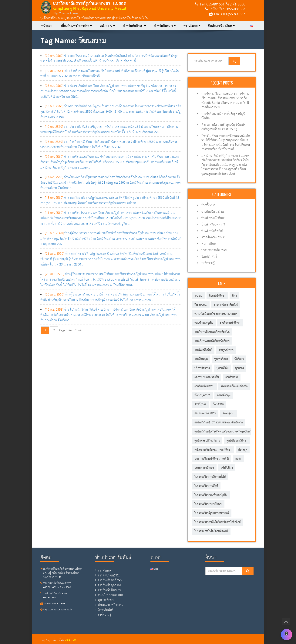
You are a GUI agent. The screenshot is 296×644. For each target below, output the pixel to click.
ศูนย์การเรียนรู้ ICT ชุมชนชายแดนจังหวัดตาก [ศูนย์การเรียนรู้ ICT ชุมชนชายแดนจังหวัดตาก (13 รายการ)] (219, 422)
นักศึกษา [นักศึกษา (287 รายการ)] (239, 359)
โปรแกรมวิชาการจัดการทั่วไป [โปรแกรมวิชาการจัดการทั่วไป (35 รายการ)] (210, 477)
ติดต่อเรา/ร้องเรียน (221, 26)
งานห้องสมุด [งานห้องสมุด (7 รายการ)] (201, 359)
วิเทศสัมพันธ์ (209, 256)
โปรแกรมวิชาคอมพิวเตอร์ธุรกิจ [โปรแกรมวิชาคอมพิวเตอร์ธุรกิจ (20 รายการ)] (211, 495)
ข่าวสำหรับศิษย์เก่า (213, 231)
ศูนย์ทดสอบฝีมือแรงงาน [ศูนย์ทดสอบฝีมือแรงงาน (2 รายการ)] (207, 440)
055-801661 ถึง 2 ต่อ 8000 (226, 4)
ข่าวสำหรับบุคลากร (213, 224)
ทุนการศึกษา (209, 244)
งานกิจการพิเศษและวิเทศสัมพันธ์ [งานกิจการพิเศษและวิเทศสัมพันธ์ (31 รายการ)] (212, 332)
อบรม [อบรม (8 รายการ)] (238, 459)
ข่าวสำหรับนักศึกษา (213, 218)
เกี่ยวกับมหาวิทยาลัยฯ (76, 26)
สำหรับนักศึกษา (134, 26)
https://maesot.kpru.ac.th (56, 609)
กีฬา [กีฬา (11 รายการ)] (234, 296)
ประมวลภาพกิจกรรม (214, 250)
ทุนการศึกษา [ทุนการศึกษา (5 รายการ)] (221, 359)
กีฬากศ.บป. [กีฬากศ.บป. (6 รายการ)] (201, 305)
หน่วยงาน (107, 26)
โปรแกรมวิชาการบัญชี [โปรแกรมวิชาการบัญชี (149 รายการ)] (206, 486)
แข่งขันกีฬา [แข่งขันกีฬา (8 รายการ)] (227, 468)
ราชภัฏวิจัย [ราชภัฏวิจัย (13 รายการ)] (200, 404)
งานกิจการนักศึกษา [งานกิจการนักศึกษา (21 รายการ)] (230, 323)
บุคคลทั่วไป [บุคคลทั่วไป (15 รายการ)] (222, 368)
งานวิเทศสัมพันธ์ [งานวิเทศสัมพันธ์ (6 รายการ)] (203, 350)
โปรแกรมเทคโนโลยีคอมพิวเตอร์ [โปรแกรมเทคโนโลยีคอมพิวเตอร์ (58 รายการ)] (211, 531)
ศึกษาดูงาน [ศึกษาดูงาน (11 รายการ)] (228, 413)
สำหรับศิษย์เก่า (165, 26)
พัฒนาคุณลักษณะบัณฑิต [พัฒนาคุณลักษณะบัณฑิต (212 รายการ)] (234, 386)
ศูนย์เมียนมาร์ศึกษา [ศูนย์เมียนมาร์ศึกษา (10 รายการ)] (237, 440)
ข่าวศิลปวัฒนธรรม (213, 212)
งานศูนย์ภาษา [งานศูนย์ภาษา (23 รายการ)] (226, 350)
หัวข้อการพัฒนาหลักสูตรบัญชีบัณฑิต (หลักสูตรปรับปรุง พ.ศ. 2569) (224, 127)
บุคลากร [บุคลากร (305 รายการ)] (239, 368)
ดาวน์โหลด (192, 26)
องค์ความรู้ (208, 263)
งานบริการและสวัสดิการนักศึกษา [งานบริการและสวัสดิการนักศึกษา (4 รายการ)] (212, 341)
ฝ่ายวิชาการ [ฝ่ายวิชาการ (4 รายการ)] (232, 377)
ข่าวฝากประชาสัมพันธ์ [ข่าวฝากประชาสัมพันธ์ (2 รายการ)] (226, 305)
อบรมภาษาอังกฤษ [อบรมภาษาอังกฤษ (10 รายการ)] (204, 468)
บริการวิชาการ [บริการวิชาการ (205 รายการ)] (202, 368)
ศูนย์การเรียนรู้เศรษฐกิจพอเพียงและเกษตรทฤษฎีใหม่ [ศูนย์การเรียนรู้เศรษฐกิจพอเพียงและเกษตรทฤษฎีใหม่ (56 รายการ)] (222, 431)
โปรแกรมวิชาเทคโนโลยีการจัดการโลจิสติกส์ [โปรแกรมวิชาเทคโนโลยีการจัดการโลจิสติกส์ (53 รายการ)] (217, 522)
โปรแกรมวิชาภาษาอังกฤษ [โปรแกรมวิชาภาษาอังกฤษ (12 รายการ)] (208, 504)
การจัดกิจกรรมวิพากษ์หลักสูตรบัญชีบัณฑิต (223, 116)
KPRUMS (71, 640)
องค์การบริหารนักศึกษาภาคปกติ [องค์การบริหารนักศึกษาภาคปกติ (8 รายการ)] (212, 459)
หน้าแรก (47, 26)
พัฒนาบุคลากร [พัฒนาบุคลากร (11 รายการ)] (202, 395)
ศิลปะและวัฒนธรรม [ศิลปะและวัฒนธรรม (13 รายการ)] (205, 413)
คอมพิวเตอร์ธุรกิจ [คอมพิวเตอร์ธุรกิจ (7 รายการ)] (204, 323)
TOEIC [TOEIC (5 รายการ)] (198, 296)
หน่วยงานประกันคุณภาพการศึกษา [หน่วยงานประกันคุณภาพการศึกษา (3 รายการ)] (213, 450)
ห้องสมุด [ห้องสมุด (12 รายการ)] (243, 450)
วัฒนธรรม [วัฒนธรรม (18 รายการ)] (218, 404)
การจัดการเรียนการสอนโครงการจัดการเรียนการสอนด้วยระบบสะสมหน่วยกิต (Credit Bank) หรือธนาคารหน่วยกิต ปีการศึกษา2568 (225, 100)
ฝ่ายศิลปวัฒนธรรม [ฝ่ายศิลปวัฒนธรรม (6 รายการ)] (204, 386)
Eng (154, 569)
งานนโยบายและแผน (214, 237)
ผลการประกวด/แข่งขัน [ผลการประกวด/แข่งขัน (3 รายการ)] (207, 377)
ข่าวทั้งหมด (208, 205)
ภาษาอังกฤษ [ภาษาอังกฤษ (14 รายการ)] (224, 395)
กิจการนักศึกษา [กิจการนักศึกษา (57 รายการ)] (217, 296)
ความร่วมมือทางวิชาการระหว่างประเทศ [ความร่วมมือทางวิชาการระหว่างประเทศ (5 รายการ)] (216, 314)
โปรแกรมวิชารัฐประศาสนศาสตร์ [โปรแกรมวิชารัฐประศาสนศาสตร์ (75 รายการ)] (212, 513)
